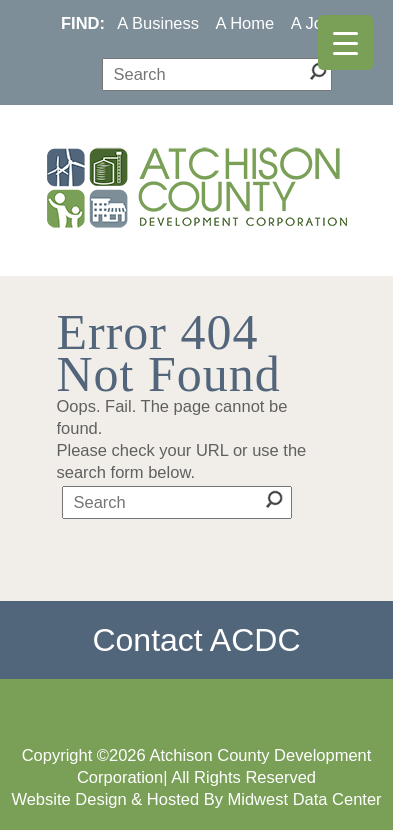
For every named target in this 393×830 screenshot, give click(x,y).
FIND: (83, 23)
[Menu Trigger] (345, 42)
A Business (158, 23)
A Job (311, 23)
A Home (245, 23)
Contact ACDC (196, 640)
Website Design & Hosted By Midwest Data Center (196, 799)
